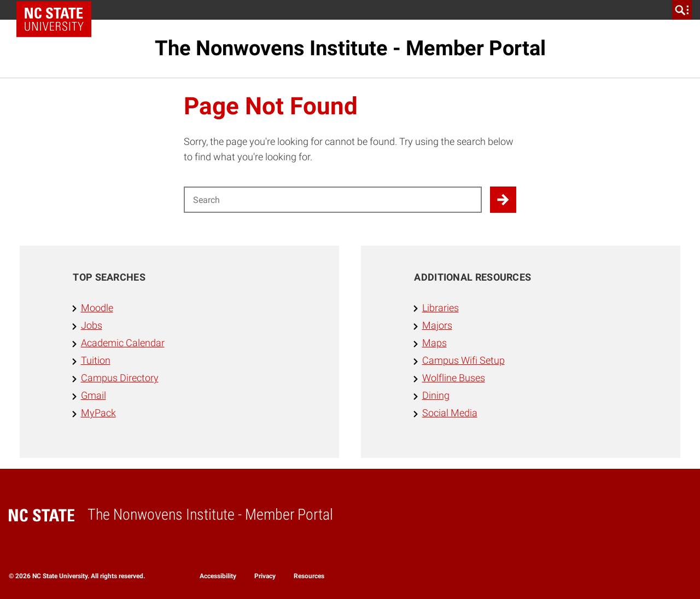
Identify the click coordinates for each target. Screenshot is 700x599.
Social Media (450, 413)
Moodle (97, 308)
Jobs (92, 325)
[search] (682, 10)
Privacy (265, 576)
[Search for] (333, 200)
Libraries (441, 308)
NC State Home (58, 10)
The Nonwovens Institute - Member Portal (350, 48)
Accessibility (218, 576)
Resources (309, 576)
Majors (437, 325)
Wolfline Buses (454, 378)
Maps (434, 343)
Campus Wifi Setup (463, 360)
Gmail (94, 396)
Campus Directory (120, 378)
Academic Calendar (123, 343)
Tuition (96, 360)
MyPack (98, 413)
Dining (436, 396)
